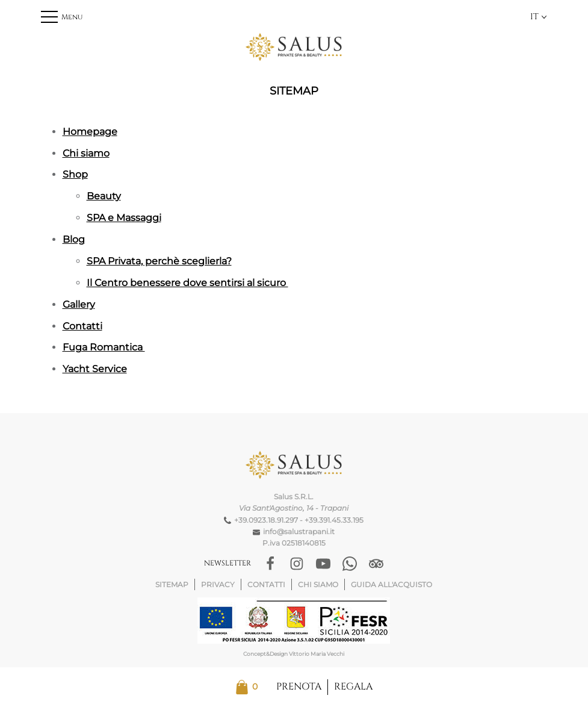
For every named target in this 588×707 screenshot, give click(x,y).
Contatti (82, 326)
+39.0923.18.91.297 (266, 520)
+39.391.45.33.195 (334, 520)
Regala (353, 687)
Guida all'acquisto (391, 584)
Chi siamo (86, 153)
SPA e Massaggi (124, 218)
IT (539, 17)
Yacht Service (95, 369)
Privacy (218, 584)
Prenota (299, 687)
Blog (74, 239)
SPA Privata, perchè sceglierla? (159, 261)
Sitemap (172, 584)
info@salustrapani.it (299, 531)
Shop (75, 174)
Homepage (90, 132)
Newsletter (227, 563)
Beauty (104, 196)
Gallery (79, 304)
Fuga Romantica (104, 347)
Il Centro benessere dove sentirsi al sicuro (187, 283)
